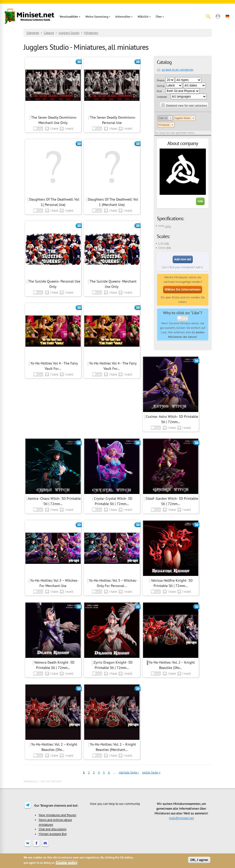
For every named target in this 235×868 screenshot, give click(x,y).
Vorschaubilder (69, 16)
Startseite (33, 33)
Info (200, 201)
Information (123, 16)
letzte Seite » (151, 772)
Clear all (163, 118)
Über (159, 16)
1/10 (161, 244)
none (161, 226)
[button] (218, 16)
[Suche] (208, 16)
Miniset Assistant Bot (53, 834)
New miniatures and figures (57, 815)
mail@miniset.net (181, 818)
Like (184, 318)
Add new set (183, 259)
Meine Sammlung (97, 16)
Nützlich (143, 16)
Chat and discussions (53, 829)
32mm (162, 248)
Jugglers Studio (69, 33)
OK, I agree (199, 860)
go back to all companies (178, 70)
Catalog (49, 33)
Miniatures (91, 33)
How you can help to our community (115, 804)
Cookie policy (67, 863)
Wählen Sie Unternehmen (183, 289)
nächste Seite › (129, 772)
